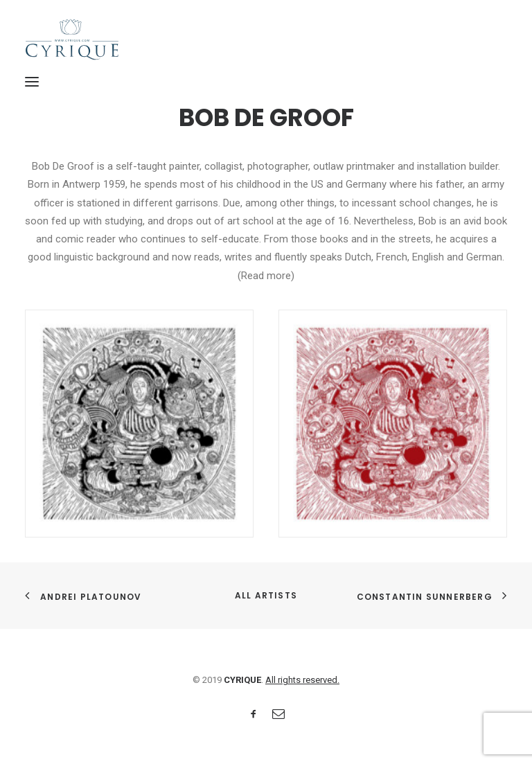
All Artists (266, 595)
